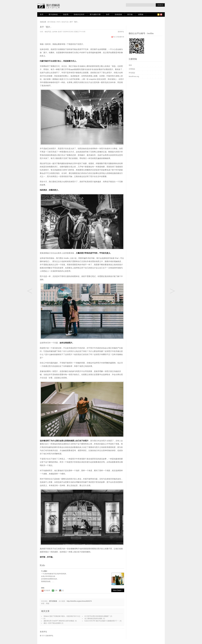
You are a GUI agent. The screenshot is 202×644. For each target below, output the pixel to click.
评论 (132, 73)
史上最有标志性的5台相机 (93, 619)
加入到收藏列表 (119, 37)
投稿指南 (118, 14)
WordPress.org (134, 76)
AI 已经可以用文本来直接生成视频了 (97, 616)
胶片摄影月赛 (95, 14)
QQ (63, 590)
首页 (42, 14)
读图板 (141, 14)
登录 (43, 636)
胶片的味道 (53, 14)
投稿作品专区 (79, 14)
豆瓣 (56, 590)
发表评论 (121, 32)
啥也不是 (65, 22)
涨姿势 (66, 14)
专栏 (108, 14)
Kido (56, 32)
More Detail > (118, 590)
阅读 (58, 261)
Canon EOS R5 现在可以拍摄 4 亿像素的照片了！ (102, 621)
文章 (132, 69)
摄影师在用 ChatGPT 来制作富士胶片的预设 (59, 621)
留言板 (130, 14)
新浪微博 (47, 590)
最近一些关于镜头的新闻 (52, 623)
